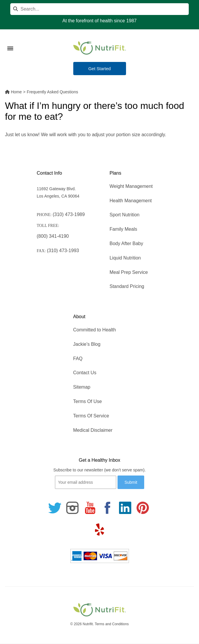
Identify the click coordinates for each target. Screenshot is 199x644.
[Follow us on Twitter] (55, 508)
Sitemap (82, 387)
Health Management (131, 201)
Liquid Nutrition (125, 258)
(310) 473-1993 (63, 251)
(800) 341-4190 (53, 236)
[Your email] (86, 482)
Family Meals (123, 229)
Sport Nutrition (125, 215)
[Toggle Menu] (10, 41)
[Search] (99, 9)
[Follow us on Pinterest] (143, 508)
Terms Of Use (88, 401)
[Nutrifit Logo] (100, 48)
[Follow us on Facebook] (108, 508)
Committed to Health (95, 330)
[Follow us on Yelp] (100, 530)
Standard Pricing (127, 286)
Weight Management (131, 186)
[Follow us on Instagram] (72, 508)
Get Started (99, 69)
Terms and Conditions (112, 624)
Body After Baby (126, 243)
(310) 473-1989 (69, 214)
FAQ (78, 359)
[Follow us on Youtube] (90, 508)
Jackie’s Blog (87, 344)
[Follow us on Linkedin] (125, 508)
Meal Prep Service (129, 272)
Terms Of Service (91, 416)
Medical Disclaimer (93, 430)
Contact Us (85, 373)
